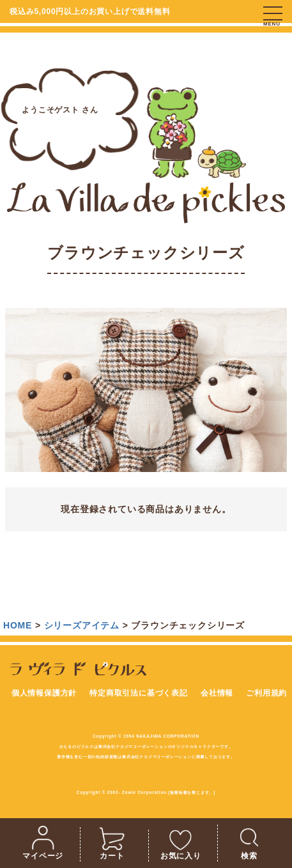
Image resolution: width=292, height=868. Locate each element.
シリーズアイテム (82, 625)
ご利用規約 (266, 693)
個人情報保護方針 (44, 693)
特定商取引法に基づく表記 (139, 693)
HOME (18, 625)
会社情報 (217, 693)
